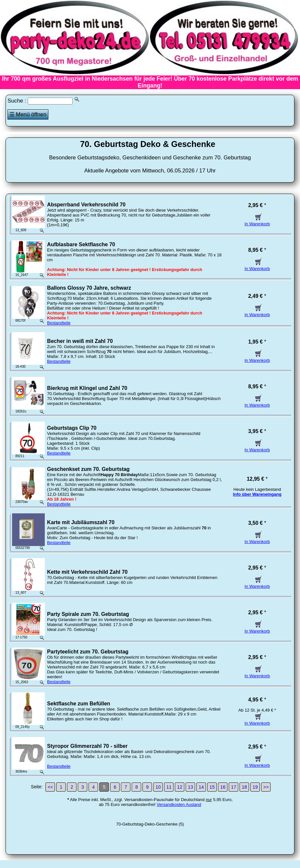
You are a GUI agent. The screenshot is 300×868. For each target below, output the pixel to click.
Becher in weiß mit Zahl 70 (80, 341)
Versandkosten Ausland (179, 804)
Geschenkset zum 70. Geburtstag (88, 469)
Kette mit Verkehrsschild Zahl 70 (87, 572)
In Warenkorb (257, 221)
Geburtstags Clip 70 (72, 428)
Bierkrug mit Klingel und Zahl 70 (87, 388)
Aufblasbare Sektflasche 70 (81, 244)
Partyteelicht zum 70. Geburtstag (88, 652)
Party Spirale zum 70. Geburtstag (88, 614)
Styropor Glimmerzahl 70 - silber (87, 746)
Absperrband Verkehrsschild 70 (86, 205)
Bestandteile (59, 323)
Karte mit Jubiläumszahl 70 (81, 522)
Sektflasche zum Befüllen (79, 704)
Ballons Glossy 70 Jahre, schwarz (89, 288)
